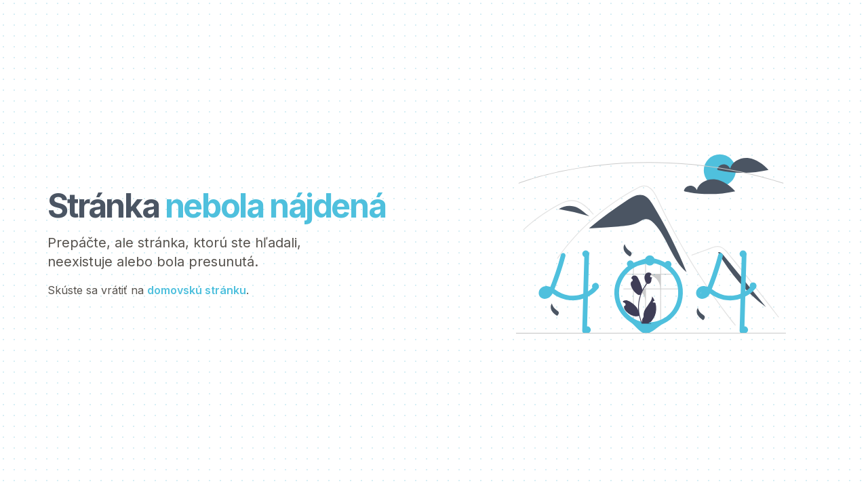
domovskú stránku (197, 290)
